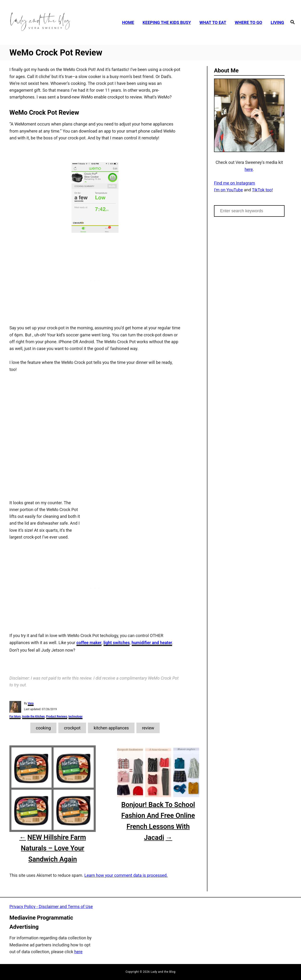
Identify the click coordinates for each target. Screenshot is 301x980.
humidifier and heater (152, 643)
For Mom (15, 716)
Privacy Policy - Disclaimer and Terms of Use (51, 907)
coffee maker (89, 643)
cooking (44, 728)
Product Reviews (57, 716)
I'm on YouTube (228, 190)
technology (75, 716)
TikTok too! (262, 190)
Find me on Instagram (235, 183)
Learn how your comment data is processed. (126, 875)
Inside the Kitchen (34, 716)
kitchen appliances (111, 728)
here (249, 169)
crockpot (72, 728)
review (148, 728)
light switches (117, 643)
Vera (31, 703)
